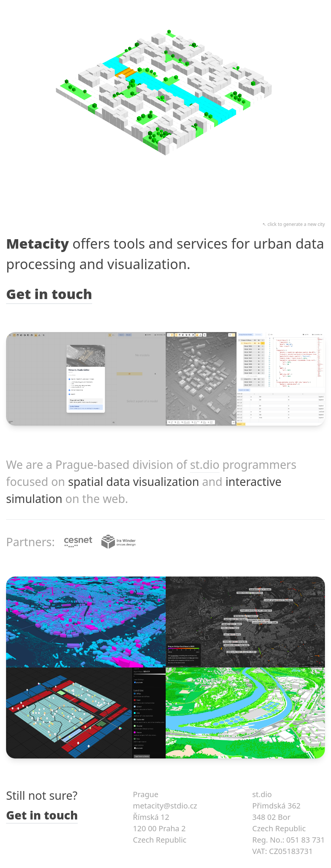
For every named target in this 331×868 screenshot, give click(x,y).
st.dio (205, 465)
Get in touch (49, 294)
